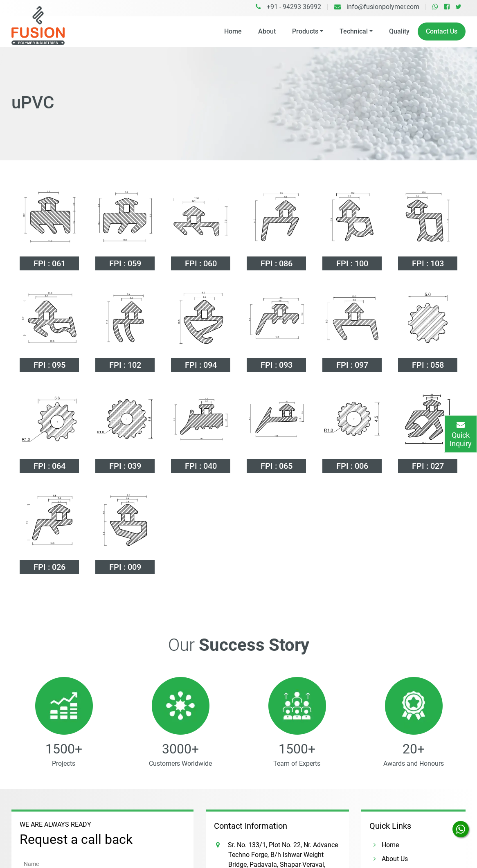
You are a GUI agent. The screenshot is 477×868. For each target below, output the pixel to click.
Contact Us (442, 31)
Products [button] (305, 31)
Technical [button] (354, 31)
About (267, 31)
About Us (389, 810)
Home (233, 31)
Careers (386, 851)
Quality (399, 31)
